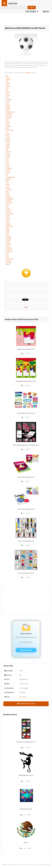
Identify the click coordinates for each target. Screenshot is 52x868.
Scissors (9, 179)
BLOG (46, 12)
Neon (8, 221)
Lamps (8, 243)
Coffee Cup (9, 252)
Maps (8, 181)
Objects (28, 73)
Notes (8, 125)
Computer (9, 99)
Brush (8, 141)
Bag (7, 192)
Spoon (8, 232)
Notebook (9, 168)
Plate (8, 174)
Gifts (7, 85)
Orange (8, 108)
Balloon (8, 219)
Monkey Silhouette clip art (26, 775)
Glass (8, 136)
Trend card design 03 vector (26, 573)
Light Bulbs (9, 226)
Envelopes (9, 114)
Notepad (9, 201)
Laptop (8, 215)
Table (8, 217)
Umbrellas (9, 190)
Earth (8, 94)
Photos (8, 223)
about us (26, 865)
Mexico (26, 843)
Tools (8, 163)
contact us (33, 865)
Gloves (8, 241)
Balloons (9, 116)
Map (7, 121)
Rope (8, 233)
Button (8, 92)
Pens (8, 161)
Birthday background (26, 809)
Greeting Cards (10, 112)
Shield (8, 145)
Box (7, 88)
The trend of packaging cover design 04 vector (26, 445)
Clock (8, 204)
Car (7, 90)
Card (7, 78)
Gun (7, 255)
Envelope (9, 261)
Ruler (8, 194)
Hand (8, 148)
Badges (8, 107)
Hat (7, 150)
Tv (7, 175)
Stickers (8, 79)
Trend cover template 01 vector (26, 477)
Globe (8, 146)
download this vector (26, 704)
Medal (8, 264)
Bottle (8, 185)
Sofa (7, 257)
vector (13, 3)
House (8, 101)
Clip (7, 76)
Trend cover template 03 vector (26, 509)
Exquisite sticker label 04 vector (26, 349)
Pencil (8, 134)
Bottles (8, 156)
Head (8, 103)
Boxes (8, 105)
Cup (7, 183)
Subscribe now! (26, 650)
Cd (7, 132)
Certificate (9, 250)
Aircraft (8, 170)
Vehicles (8, 152)
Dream (8, 123)
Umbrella (9, 239)
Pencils (8, 188)
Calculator (9, 248)
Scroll (8, 137)
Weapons (9, 262)
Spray (8, 246)
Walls (8, 230)
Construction (10, 130)
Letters (8, 87)
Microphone (9, 203)
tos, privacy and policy (44, 865)
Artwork (8, 172)
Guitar (8, 154)
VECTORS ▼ (32, 12)
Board (8, 195)
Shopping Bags (10, 177)
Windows (9, 212)
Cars (7, 119)
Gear (8, 165)
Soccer (24, 697)
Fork (7, 253)
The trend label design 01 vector (26, 413)
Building (8, 126)
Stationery (9, 117)
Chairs (8, 208)
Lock (7, 186)
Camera (8, 143)
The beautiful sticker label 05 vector (26, 381)
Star (7, 97)
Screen (8, 224)
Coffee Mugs (10, 214)
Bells (7, 128)
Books (8, 110)
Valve (8, 235)
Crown (8, 96)
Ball (7, 81)
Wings (8, 83)
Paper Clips (9, 259)
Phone (8, 157)
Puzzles (8, 210)
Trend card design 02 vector (26, 541)
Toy (7, 206)
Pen (7, 159)
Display (8, 139)
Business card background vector (26, 742)
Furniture (9, 244)
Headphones (10, 199)
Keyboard (9, 197)
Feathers (9, 237)
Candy (8, 166)
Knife (8, 228)
